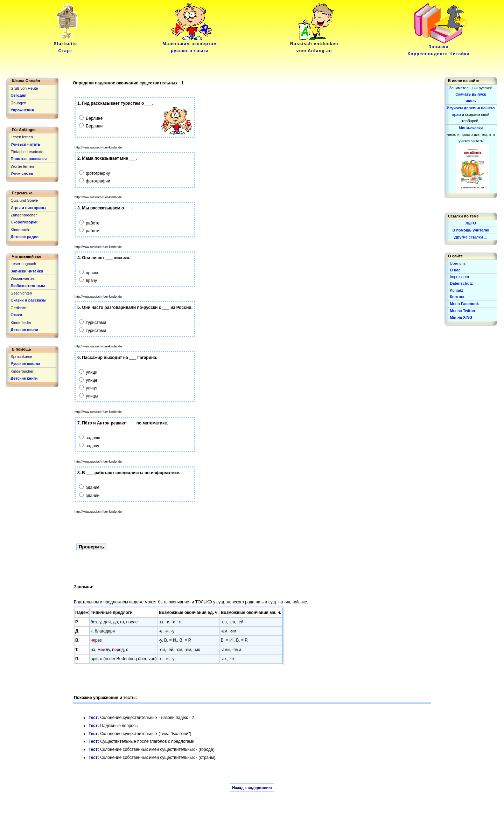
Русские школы (25, 364)
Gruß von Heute (24, 88)
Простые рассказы (29, 159)
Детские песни (24, 330)
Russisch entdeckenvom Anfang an (314, 45)
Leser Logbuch (23, 264)
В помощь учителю (471, 230)
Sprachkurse (21, 357)
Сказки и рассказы (28, 300)
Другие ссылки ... (471, 237)
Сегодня (18, 95)
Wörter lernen (22, 166)
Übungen (18, 103)
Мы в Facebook (464, 304)
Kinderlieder (21, 323)
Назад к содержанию (252, 788)
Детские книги (24, 378)
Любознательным (28, 286)
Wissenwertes (22, 278)
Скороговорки (24, 222)
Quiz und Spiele (24, 200)
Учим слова (22, 173)
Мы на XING (461, 317)
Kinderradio (20, 230)
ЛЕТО (471, 223)
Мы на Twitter (463, 311)
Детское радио (24, 237)
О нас (455, 270)
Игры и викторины (28, 208)
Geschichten (21, 293)
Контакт (457, 297)
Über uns (458, 263)
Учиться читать (25, 144)
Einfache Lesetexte (27, 152)
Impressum (459, 277)
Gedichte (18, 308)
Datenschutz (461, 283)
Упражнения (22, 110)
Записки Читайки (27, 271)
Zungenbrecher (24, 215)
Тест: (94, 718)
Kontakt (456, 290)
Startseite (66, 45)
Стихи (16, 315)
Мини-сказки (471, 128)
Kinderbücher (22, 371)
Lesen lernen (22, 137)
